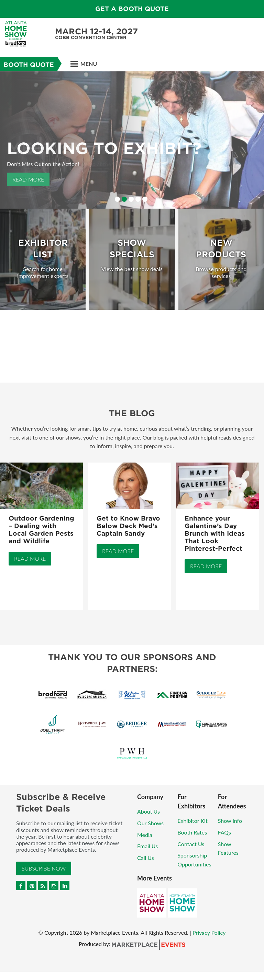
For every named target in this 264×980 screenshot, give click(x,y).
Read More (28, 179)
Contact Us (191, 844)
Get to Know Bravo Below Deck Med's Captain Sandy (128, 526)
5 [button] (145, 199)
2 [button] (124, 199)
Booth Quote (29, 65)
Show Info (230, 821)
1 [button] (117, 199)
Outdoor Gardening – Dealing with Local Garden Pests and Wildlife (41, 530)
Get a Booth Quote (132, 9)
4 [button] (138, 199)
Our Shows (150, 823)
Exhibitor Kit (192, 821)
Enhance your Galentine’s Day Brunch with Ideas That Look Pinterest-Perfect (215, 533)
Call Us (146, 858)
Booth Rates (192, 832)
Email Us (147, 846)
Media (145, 835)
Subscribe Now (44, 868)
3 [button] (131, 199)
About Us (148, 811)
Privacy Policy (209, 932)
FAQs (224, 832)
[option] (132, 140)
